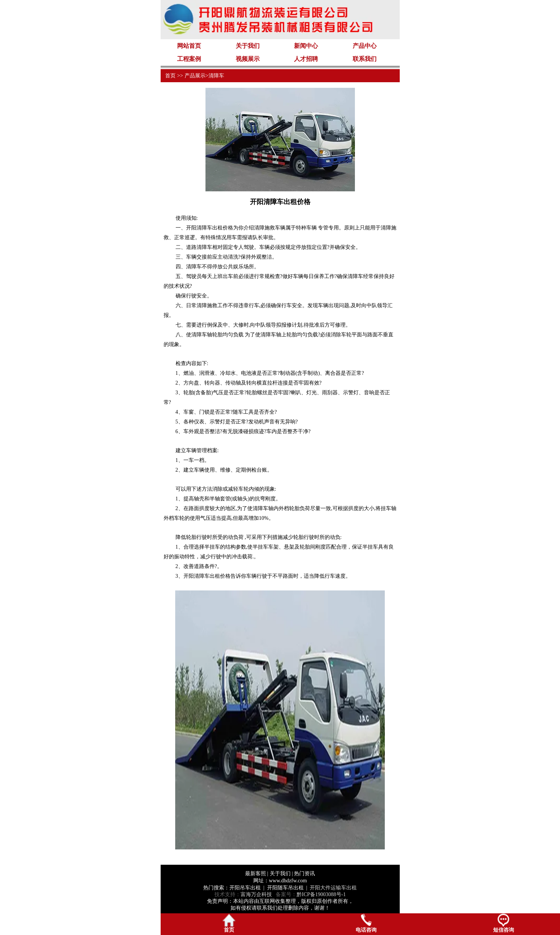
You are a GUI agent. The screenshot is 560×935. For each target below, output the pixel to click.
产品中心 (365, 46)
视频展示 (248, 59)
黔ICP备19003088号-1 (321, 894)
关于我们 (248, 46)
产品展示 (195, 75)
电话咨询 (366, 923)
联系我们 (365, 59)
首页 (170, 75)
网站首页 (189, 46)
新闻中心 (306, 46)
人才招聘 (306, 59)
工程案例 (189, 59)
